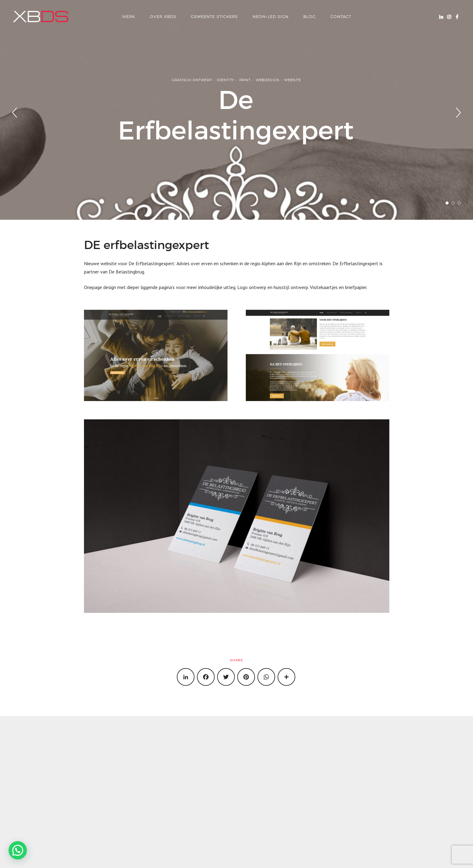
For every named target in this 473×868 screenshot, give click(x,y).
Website (293, 80)
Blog (309, 16)
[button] (18, 850)
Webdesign (268, 80)
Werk (129, 16)
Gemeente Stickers (214, 16)
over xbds (163, 16)
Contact (341, 16)
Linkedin (441, 16)
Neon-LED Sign (271, 16)
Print (245, 80)
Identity (226, 80)
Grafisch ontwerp (192, 80)
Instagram (449, 16)
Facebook (457, 16)
